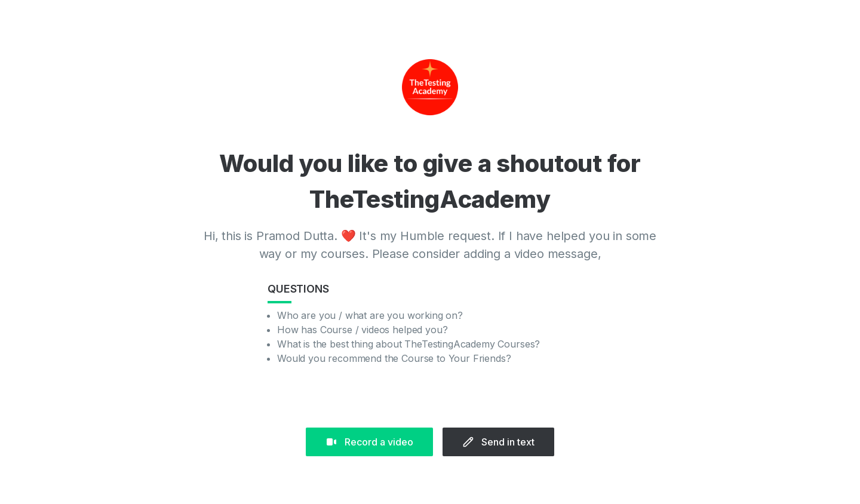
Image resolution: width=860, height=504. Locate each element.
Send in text (498, 442)
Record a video (369, 442)
